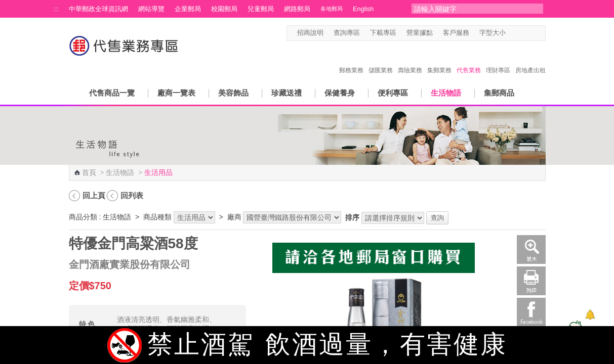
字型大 (531, 33)
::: (56, 9)
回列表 (132, 195)
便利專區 (393, 93)
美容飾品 (233, 93)
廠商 (234, 217)
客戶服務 (456, 33)
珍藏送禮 (286, 93)
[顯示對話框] (590, 315)
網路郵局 (297, 9)
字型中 (522, 33)
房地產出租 (530, 60)
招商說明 (310, 33)
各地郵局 (332, 9)
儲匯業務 (381, 60)
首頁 (89, 172)
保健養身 (340, 93)
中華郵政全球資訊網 (98, 9)
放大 (531, 249)
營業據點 (420, 33)
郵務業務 (351, 60)
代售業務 (469, 60)
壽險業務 (410, 60)
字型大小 (493, 33)
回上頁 (94, 195)
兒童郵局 (261, 9)
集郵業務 (439, 60)
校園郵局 (224, 9)
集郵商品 (499, 93)
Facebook (531, 312)
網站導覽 (151, 9)
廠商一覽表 (176, 93)
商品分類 (83, 217)
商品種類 (157, 217)
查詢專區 (347, 33)
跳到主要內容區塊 (5, 5)
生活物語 (446, 93)
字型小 (512, 33)
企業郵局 (188, 9)
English (363, 9)
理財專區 (498, 60)
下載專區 (383, 33)
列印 (531, 281)
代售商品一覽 (112, 93)
